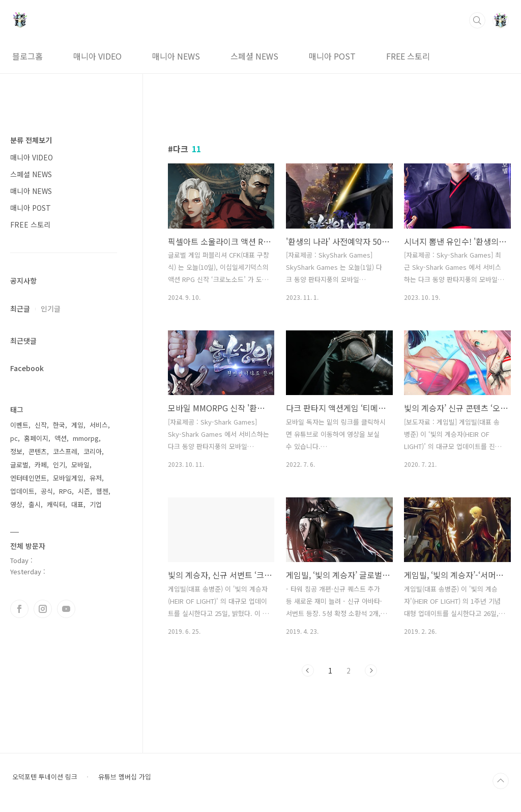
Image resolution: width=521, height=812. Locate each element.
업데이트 (22, 491)
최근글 (20, 309)
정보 (16, 451)
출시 (35, 504)
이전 (308, 670)
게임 (77, 425)
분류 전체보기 (31, 140)
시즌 (84, 491)
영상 (16, 504)
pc (14, 438)
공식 (47, 491)
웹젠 (102, 491)
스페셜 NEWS (254, 56)
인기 (59, 465)
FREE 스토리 (408, 56)
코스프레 (65, 451)
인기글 (51, 309)
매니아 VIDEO (97, 56)
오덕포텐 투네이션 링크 (45, 777)
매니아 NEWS (176, 56)
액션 (61, 438)
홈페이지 (36, 438)
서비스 (99, 425)
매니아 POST (332, 56)
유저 (96, 478)
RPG (65, 491)
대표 (77, 504)
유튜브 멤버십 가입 (125, 777)
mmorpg (86, 438)
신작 (41, 425)
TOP (501, 781)
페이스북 (19, 609)
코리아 (93, 451)
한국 (59, 425)
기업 (96, 504)
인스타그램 (43, 609)
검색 (477, 20)
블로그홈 (27, 56)
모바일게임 (68, 478)
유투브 (66, 609)
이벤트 (19, 425)
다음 (371, 670)
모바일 (80, 465)
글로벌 (19, 465)
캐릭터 (56, 504)
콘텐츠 (38, 451)
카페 (41, 465)
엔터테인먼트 (28, 478)
